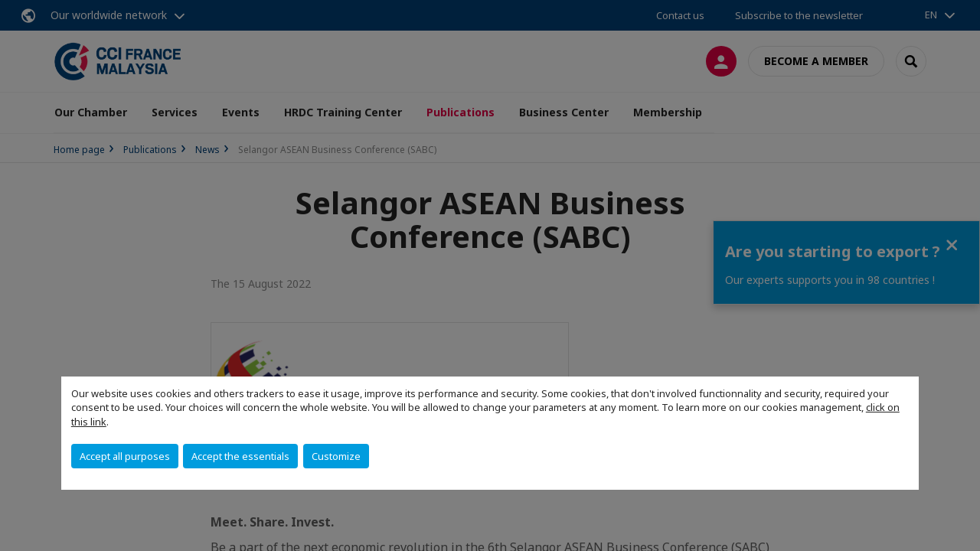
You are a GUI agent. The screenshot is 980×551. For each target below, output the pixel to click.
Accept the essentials (240, 456)
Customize (336, 456)
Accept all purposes (125, 456)
